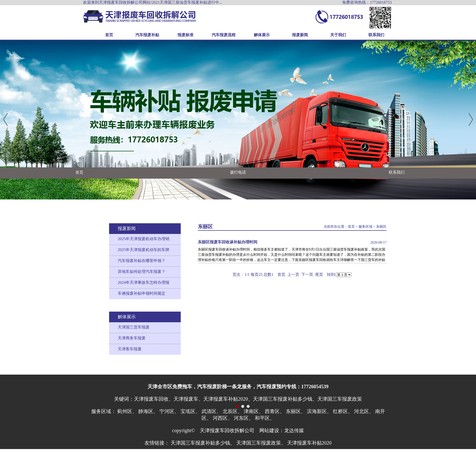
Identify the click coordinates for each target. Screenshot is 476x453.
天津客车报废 (130, 349)
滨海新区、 (319, 411)
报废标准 (185, 35)
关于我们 (338, 35)
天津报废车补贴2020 (309, 443)
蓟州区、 (127, 411)
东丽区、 (296, 411)
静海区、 (148, 411)
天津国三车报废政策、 (261, 443)
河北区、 (364, 411)
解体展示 (262, 35)
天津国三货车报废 (134, 327)
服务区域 (365, 227)
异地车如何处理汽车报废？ (142, 272)
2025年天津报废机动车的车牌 (144, 250)
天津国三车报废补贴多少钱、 (203, 443)
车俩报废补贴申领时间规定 (142, 293)
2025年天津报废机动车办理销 (144, 239)
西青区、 (275, 411)
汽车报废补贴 (147, 35)
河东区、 (244, 418)
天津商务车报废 (132, 338)
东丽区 (381, 227)
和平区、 (265, 418)
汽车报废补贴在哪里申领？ (142, 261)
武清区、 (211, 411)
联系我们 (376, 35)
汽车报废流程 (224, 35)
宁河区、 (169, 411)
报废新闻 (300, 35)
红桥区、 (343, 411)
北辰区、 (233, 411)
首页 (109, 35)
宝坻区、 (190, 411)
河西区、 (223, 418)
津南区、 (254, 411)
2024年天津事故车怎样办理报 (144, 282)
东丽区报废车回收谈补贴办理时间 (228, 242)
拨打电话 (238, 172)
